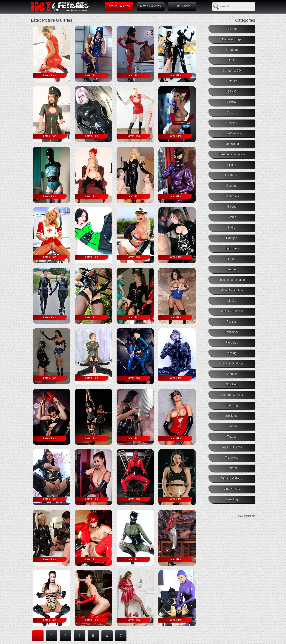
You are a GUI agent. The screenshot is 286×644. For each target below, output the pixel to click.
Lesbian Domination (232, 280)
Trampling (232, 458)
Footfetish (232, 175)
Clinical (232, 102)
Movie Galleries (150, 6)
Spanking (232, 405)
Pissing (232, 353)
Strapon (232, 426)
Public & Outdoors (232, 363)
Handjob (232, 238)
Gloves (232, 207)
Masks (232, 301)
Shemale (232, 374)
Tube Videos (182, 6)
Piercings (232, 343)
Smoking (232, 384)
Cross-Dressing (232, 133)
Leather (232, 269)
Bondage (232, 50)
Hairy (232, 228)
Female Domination (232, 154)
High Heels (232, 248)
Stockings (232, 416)
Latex (232, 259)
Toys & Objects (232, 447)
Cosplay (232, 123)
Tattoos (232, 437)
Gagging (232, 186)
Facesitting (232, 144)
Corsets (232, 112)
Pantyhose (232, 332)
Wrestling (232, 499)
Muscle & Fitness (232, 311)
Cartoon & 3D (232, 71)
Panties (232, 322)
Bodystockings (232, 39)
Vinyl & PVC (232, 489)
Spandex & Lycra (232, 395)
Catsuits (232, 81)
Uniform (232, 468)
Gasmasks (232, 196)
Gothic (232, 217)
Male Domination (232, 290)
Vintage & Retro (232, 478)
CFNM (232, 92)
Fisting (232, 165)
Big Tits (232, 29)
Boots (232, 60)
